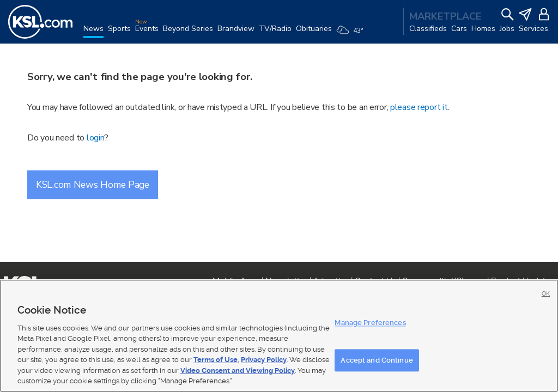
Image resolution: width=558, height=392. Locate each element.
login (96, 138)
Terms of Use (216, 360)
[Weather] (352, 34)
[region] (279, 336)
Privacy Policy (264, 360)
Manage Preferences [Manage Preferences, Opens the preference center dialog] (370, 323)
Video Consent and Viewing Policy (238, 370)
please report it (419, 107)
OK (546, 294)
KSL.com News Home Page (93, 185)
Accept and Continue (377, 360)
